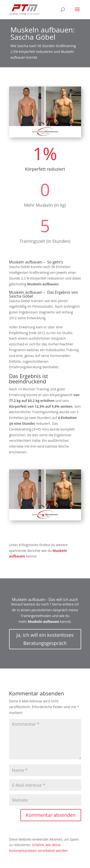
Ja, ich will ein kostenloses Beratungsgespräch (45, 639)
